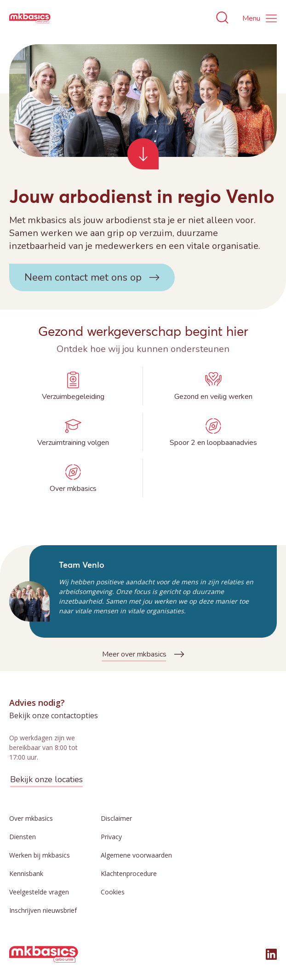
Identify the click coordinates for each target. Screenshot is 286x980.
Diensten (23, 837)
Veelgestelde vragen (39, 892)
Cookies (113, 892)
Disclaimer (116, 818)
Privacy (111, 837)
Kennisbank (26, 873)
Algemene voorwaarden (136, 855)
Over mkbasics (31, 818)
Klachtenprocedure (129, 873)
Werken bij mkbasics (40, 855)
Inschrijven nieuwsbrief (43, 910)
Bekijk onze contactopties (54, 715)
